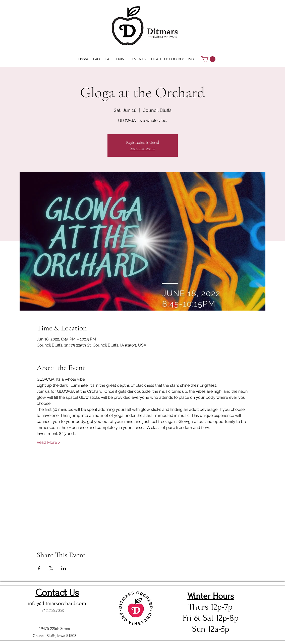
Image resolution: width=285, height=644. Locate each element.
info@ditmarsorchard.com (57, 603)
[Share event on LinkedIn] (64, 568)
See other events (143, 148)
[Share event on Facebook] (39, 568)
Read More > (48, 442)
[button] (208, 59)
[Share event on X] (51, 568)
